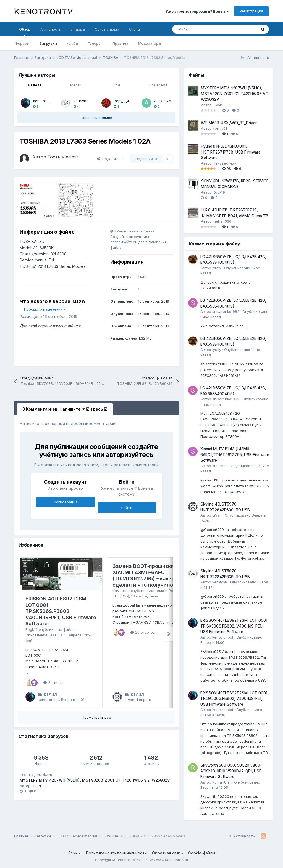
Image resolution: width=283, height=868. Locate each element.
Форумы (22, 43)
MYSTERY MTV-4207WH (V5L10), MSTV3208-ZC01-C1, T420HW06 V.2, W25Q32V (95, 780)
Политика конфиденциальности (116, 853)
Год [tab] (117, 85)
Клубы (72, 43)
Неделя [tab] (35, 85)
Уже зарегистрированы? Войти (197, 11)
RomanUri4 (222, 782)
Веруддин (122, 101)
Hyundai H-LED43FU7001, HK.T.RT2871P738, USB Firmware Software (231, 152)
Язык (74, 853)
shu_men (220, 466)
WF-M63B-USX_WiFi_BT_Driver (229, 123)
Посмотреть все (96, 717)
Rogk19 (32, 629)
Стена (134, 29)
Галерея (95, 43)
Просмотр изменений (45, 309)
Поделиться (110, 159)
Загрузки (48, 43)
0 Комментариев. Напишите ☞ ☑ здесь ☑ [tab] (65, 409)
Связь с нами (107, 29)
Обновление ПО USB (44, 635)
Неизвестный (225, 163)
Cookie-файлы (202, 853)
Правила (120, 43)
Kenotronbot (44, 101)
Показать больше (96, 118)
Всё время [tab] (158, 85)
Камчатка (121, 591)
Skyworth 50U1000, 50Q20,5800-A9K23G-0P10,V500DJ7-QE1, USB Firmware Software (231, 771)
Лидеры (78, 29)
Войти (127, 508)
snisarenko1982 (226, 311)
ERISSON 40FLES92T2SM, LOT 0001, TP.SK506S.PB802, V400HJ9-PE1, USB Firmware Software (61, 611)
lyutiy (217, 268)
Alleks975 (163, 101)
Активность (51, 29)
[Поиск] (201, 29)
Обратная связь (167, 853)
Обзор (25, 32)
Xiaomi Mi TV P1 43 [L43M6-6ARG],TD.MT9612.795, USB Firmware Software (235, 455)
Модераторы (150, 43)
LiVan (130, 700)
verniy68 (81, 101)
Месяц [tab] (76, 85)
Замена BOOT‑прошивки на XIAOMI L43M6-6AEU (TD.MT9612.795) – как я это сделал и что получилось (148, 575)
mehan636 (222, 221)
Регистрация (251, 11)
